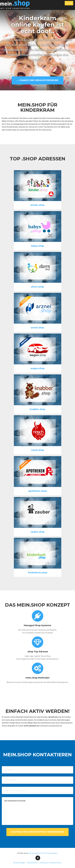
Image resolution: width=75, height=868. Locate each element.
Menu (70, 4)
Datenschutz (32, 863)
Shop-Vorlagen (19, 863)
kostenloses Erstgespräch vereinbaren (37, 832)
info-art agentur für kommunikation (43, 853)
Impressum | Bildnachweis (50, 863)
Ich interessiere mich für (37, 811)
